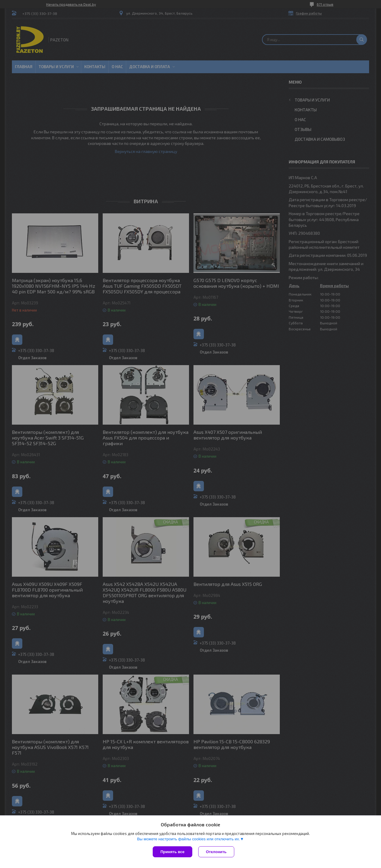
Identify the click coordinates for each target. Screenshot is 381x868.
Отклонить (216, 852)
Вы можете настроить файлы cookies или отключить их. (188, 839)
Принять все (172, 852)
